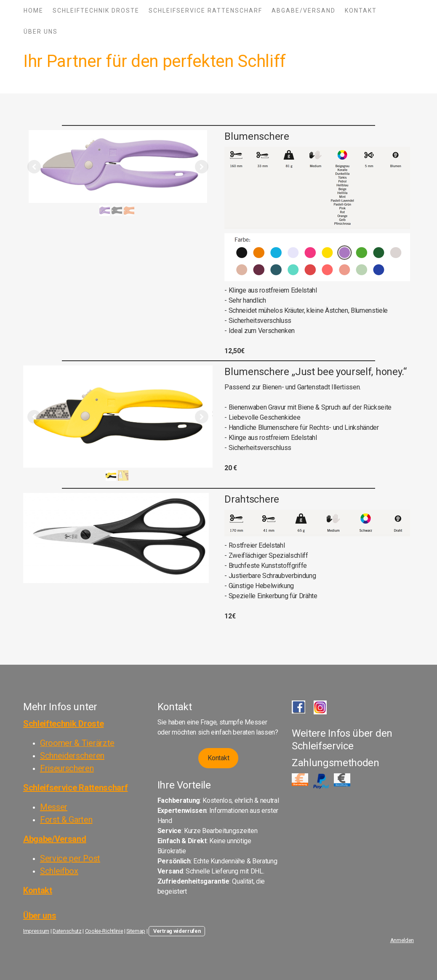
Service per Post (70, 858)
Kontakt (361, 11)
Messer (54, 807)
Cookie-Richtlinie (104, 931)
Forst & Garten (66, 820)
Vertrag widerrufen (177, 931)
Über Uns (41, 32)
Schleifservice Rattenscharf (205, 11)
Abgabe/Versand (304, 11)
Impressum (36, 931)
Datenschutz (67, 931)
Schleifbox (59, 871)
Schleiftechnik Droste (96, 11)
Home (33, 11)
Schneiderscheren (72, 756)
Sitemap (136, 931)
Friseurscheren (67, 768)
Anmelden (402, 940)
